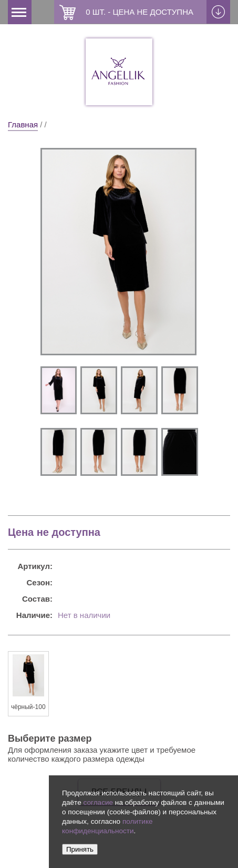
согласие (98, 802)
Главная (23, 124)
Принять (80, 849)
